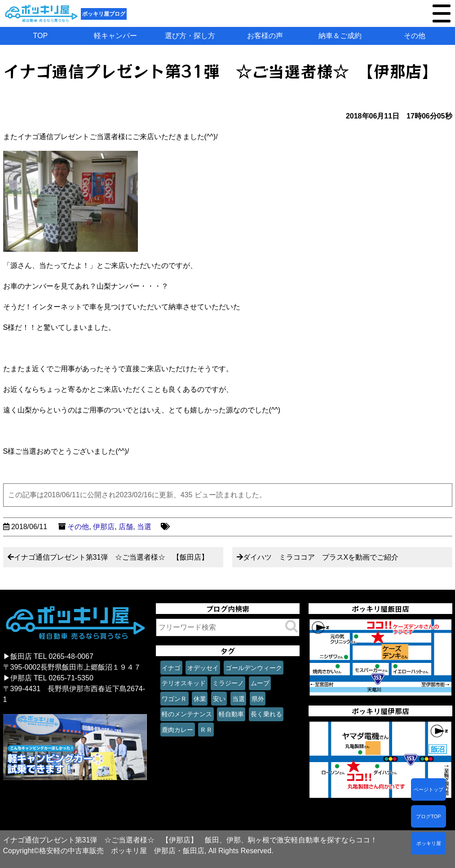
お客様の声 (265, 36)
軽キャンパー (115, 36)
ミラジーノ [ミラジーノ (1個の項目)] (228, 683)
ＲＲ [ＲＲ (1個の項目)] (206, 730)
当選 (144, 527)
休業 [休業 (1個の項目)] (200, 699)
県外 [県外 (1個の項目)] (258, 699)
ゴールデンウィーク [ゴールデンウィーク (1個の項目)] (254, 668)
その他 (415, 36)
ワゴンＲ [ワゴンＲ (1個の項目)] (174, 699)
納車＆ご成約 (340, 36)
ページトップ (428, 789)
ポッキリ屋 (429, 843)
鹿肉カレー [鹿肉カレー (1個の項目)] (177, 730)
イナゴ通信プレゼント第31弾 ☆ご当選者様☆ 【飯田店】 (111, 557)
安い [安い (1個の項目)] (219, 699)
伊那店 (104, 527)
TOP (41, 36)
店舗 (126, 527)
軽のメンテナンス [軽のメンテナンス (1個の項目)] (187, 714)
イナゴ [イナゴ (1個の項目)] (171, 668)
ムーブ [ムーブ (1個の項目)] (260, 683)
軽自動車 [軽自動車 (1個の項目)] (231, 714)
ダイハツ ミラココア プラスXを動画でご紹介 (321, 557)
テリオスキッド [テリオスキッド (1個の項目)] (184, 683)
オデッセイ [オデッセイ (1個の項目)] (203, 668)
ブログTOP (428, 816)
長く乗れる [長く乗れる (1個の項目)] (266, 714)
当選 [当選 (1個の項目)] (239, 699)
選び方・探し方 (190, 36)
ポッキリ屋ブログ (104, 14)
